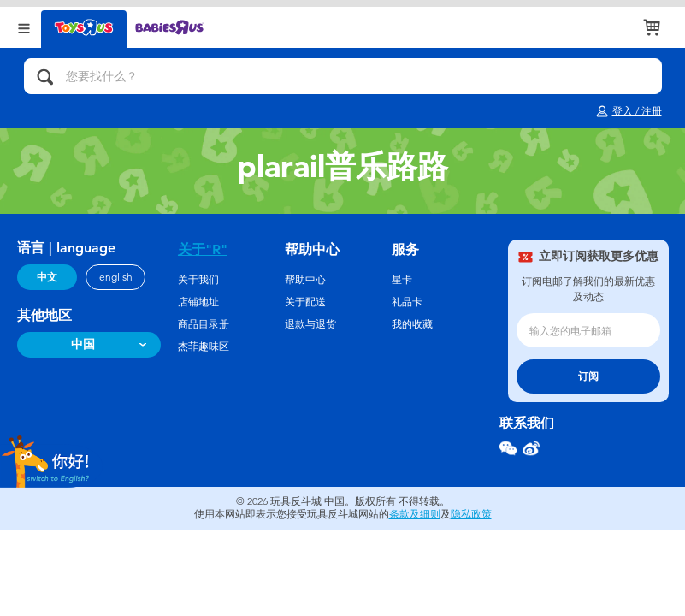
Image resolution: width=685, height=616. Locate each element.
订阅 (588, 376)
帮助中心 (305, 280)
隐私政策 (471, 514)
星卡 (402, 280)
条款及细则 (415, 514)
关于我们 (198, 280)
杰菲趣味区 (204, 346)
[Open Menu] (24, 27)
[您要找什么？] (343, 76)
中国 (83, 344)
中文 (47, 277)
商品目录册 (204, 324)
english (116, 277)
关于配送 (305, 302)
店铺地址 (198, 302)
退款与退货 (310, 324)
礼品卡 (407, 302)
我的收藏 (412, 324)
